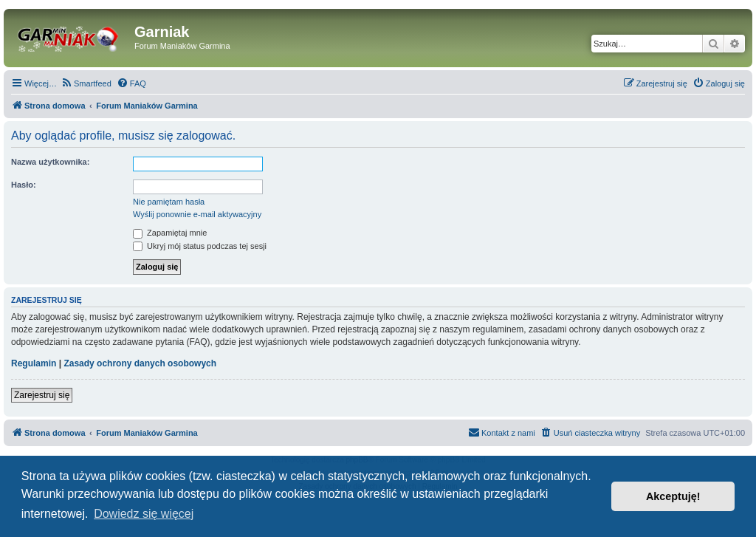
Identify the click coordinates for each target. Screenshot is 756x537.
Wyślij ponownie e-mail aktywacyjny (197, 214)
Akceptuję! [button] (673, 496)
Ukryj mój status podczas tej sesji (200, 246)
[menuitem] (86, 83)
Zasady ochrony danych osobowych (140, 363)
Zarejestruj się (42, 395)
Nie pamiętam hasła (169, 202)
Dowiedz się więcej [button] (144, 514)
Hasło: (24, 185)
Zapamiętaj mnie (170, 233)
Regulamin (34, 363)
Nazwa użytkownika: (50, 162)
